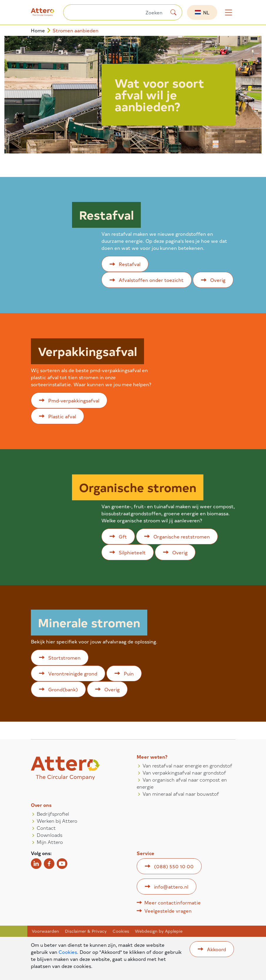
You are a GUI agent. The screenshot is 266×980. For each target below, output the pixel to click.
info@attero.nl (171, 887)
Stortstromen (64, 658)
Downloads (50, 835)
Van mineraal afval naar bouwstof (181, 794)
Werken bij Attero (57, 821)
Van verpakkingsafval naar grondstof (184, 772)
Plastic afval (62, 416)
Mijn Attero (50, 842)
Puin (129, 673)
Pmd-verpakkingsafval (74, 400)
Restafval (130, 264)
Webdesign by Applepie (159, 931)
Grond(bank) (63, 689)
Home (38, 30)
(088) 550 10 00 (174, 866)
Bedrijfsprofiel (53, 814)
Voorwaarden (45, 931)
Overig (218, 280)
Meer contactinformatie (173, 902)
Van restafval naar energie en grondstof (187, 765)
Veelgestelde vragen (168, 911)
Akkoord (216, 949)
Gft (123, 536)
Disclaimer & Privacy (86, 931)
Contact (46, 828)
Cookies (121, 931)
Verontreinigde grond (73, 673)
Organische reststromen (182, 536)
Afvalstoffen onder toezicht (151, 280)
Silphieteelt (132, 552)
